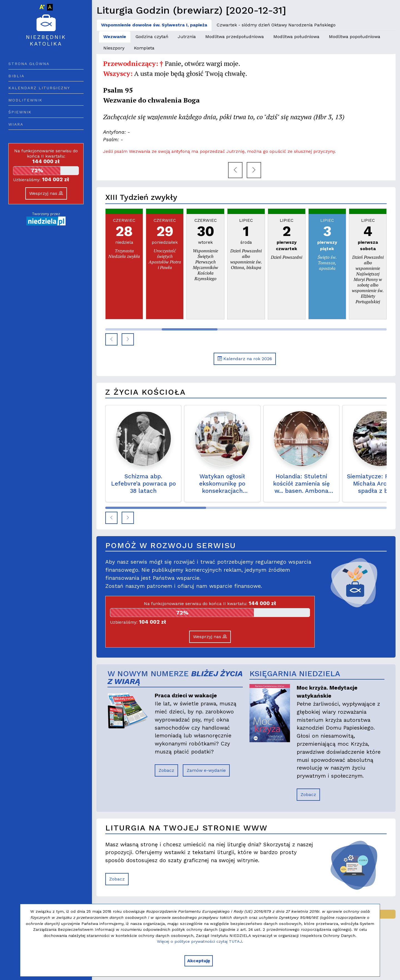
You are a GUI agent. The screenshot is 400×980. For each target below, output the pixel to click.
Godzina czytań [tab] (152, 37)
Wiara (16, 124)
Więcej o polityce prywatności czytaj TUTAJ (199, 941)
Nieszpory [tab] (114, 48)
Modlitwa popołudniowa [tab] (355, 37)
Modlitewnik (25, 100)
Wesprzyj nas (46, 193)
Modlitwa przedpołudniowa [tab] (235, 37)
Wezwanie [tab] (115, 37)
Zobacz (166, 770)
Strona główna (29, 64)
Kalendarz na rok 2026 (245, 359)
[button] (111, 339)
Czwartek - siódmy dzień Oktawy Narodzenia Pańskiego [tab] (276, 25)
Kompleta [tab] (144, 48)
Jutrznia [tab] (187, 37)
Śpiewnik (20, 112)
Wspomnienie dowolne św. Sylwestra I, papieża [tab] (154, 25)
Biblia (16, 76)
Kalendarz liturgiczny (39, 88)
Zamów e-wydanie (206, 770)
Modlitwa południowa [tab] (296, 37)
